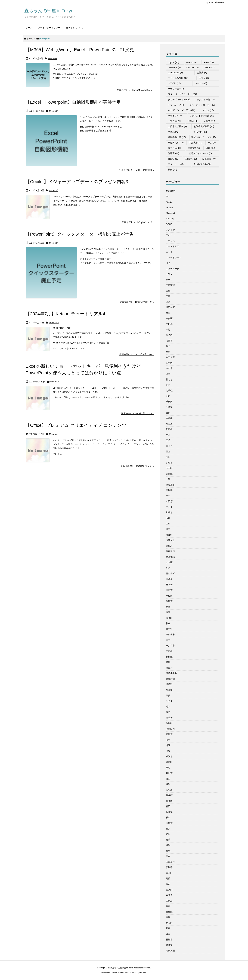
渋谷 (168, 740)
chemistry (54, 323)
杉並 (168, 623)
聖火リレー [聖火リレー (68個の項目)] (176, 164)
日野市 (169, 590)
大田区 (169, 474)
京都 (168, 352)
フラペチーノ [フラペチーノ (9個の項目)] (176, 105)
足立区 (169, 923)
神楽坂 (169, 801)
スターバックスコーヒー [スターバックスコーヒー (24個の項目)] (182, 94)
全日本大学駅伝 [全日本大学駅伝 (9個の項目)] (177, 126)
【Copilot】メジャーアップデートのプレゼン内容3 (77, 182)
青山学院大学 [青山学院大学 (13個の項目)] (202, 164)
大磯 (168, 479)
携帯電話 (170, 557)
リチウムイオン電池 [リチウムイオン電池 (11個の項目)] (202, 116)
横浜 (168, 662)
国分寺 (169, 446)
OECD (169, 224)
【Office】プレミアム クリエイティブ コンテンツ (76, 425)
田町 (168, 768)
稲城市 (169, 823)
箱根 (168, 834)
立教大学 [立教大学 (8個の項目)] (191, 159)
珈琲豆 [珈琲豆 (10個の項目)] (174, 153)
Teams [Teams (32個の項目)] (210, 67)
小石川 (169, 507)
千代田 (169, 402)
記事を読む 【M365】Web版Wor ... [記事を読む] (136, 90)
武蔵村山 (170, 679)
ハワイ (169, 274)
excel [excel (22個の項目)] (209, 62)
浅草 (168, 712)
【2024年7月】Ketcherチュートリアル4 (65, 314)
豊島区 (169, 912)
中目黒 (169, 324)
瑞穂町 (169, 762)
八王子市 (170, 357)
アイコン (170, 235)
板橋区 (169, 657)
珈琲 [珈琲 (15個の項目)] (210, 148)
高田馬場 (170, 951)
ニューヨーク (173, 269)
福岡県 (169, 812)
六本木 (169, 368)
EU (167, 196)
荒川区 (169, 873)
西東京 (169, 901)
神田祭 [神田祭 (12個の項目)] (174, 159)
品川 (168, 435)
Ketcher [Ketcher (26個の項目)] (192, 67)
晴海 (168, 607)
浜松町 (169, 723)
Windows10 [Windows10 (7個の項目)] (175, 73)
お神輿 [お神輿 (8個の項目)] (202, 73)
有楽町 (169, 618)
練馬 (168, 845)
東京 (168, 640)
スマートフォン (174, 257)
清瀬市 (169, 734)
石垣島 (169, 790)
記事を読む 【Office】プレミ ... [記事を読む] (138, 466)
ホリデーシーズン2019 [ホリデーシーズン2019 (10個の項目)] (182, 110)
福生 (168, 817)
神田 (168, 806)
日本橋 (169, 585)
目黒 (168, 784)
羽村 (168, 856)
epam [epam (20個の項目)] (191, 62)
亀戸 (168, 346)
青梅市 (169, 939)
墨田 (168, 457)
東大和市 (170, 646)
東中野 (169, 629)
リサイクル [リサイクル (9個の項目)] (175, 116)
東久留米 (170, 634)
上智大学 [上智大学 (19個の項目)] (175, 121)
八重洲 (169, 363)
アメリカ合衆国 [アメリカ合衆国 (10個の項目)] (178, 78)
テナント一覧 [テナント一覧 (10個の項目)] (206, 99)
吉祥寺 (169, 418)
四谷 (168, 440)
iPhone (169, 208)
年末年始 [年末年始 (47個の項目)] (200, 132)
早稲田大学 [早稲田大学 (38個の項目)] (176, 143)
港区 (168, 745)
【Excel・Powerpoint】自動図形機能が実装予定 (73, 102)
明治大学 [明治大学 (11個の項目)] (196, 143)
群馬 (168, 851)
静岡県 (169, 945)
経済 (168, 840)
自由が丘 (170, 862)
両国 (168, 313)
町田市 (169, 773)
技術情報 (170, 551)
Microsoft (52, 58)
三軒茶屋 (170, 285)
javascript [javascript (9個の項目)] (174, 67)
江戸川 (169, 701)
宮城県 (169, 490)
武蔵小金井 (171, 673)
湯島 (168, 751)
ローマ (169, 280)
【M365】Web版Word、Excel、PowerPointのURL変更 (80, 50)
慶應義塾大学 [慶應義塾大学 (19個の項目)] (177, 137)
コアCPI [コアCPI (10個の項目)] (174, 83)
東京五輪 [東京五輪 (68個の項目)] (175, 148)
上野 (168, 302)
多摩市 (169, 463)
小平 (168, 496)
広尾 (168, 518)
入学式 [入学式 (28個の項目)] (209, 121)
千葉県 (169, 407)
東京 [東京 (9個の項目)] (212, 143)
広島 (168, 524)
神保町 (169, 795)
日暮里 (169, 579)
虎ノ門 (169, 890)
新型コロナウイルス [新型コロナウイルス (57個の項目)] (203, 137)
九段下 (169, 341)
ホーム (30, 39)
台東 (168, 413)
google (169, 202)
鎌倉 (168, 934)
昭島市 (169, 601)
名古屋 (169, 424)
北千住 (169, 391)
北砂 (168, 396)
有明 (168, 612)
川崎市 (169, 512)
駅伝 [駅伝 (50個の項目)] (172, 170)
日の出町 (170, 573)
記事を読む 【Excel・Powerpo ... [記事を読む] (137, 170)
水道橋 (169, 690)
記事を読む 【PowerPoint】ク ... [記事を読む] (137, 302)
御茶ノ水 (170, 540)
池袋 (168, 707)
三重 (168, 291)
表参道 (169, 895)
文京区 (169, 562)
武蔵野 (169, 684)
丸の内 (169, 335)
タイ (168, 263)
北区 (168, 385)
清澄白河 (170, 729)
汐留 (168, 695)
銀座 (168, 928)
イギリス (170, 241)
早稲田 (169, 596)
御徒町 (169, 535)
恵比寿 (169, 546)
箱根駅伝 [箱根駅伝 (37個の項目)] (209, 159)
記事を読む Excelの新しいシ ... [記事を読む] (138, 413)
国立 (168, 452)
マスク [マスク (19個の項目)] (208, 110)
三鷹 (168, 296)
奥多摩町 (170, 485)
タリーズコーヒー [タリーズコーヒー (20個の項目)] (179, 99)
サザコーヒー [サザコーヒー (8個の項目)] (176, 89)
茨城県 (169, 867)
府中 (168, 529)
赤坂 (168, 917)
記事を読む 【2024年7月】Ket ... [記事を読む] (137, 354)
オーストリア (173, 246)
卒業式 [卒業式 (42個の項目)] (174, 132)
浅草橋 (169, 718)
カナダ (169, 252)
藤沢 (168, 884)
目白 (168, 779)
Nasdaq (170, 219)
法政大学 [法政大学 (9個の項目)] (194, 148)
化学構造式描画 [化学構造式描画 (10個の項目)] (204, 126)
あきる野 (170, 230)
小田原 (169, 501)
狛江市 (169, 756)
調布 (168, 906)
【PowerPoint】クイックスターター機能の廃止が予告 (80, 234)
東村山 (169, 651)
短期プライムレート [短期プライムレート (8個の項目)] (200, 153)
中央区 (169, 318)
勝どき (169, 379)
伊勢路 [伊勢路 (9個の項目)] (193, 121)
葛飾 (168, 878)
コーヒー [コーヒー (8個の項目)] (201, 83)
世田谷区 (170, 307)
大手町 (169, 468)
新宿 (168, 568)
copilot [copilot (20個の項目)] (173, 62)
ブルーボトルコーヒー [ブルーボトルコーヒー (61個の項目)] (203, 105)
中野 (168, 330)
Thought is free (140, 973)
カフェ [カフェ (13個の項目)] (205, 78)
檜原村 (169, 668)
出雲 (168, 374)
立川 (168, 829)
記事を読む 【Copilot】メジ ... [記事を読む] (138, 222)
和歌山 (169, 429)
